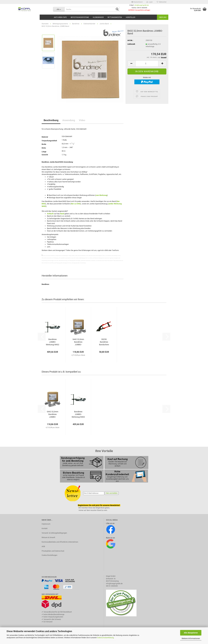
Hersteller (131, 17)
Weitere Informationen (191, 638)
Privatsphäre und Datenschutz (53, 551)
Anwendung (69, 120)
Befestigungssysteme (80, 17)
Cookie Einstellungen (49, 555)
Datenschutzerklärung (105, 638)
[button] (137, 2)
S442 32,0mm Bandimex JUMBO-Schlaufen (78, 342)
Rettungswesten (115, 17)
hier (72, 204)
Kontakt (45, 528)
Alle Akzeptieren (191, 633)
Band (62, 214)
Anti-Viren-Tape (60, 17)
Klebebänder (98, 17)
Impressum (46, 524)
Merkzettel (162, 2)
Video (82, 120)
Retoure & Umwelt (48, 537)
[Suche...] (59, 9)
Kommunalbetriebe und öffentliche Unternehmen (60, 542)
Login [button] (150, 2)
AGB (43, 546)
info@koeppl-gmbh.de (142, 5)
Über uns (163, 17)
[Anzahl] (147, 64)
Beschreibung (51, 120)
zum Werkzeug (101, 195)
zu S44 (77, 204)
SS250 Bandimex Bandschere (104, 342)
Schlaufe (50, 214)
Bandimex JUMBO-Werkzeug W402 (53, 342)
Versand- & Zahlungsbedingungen (54, 533)
